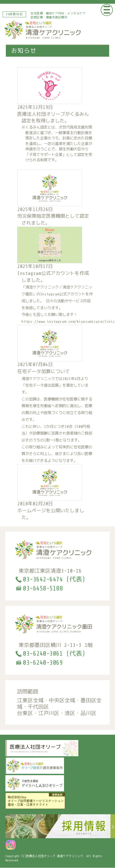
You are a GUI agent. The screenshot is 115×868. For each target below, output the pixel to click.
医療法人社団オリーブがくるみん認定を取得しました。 (56, 137)
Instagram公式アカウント (63, 294)
